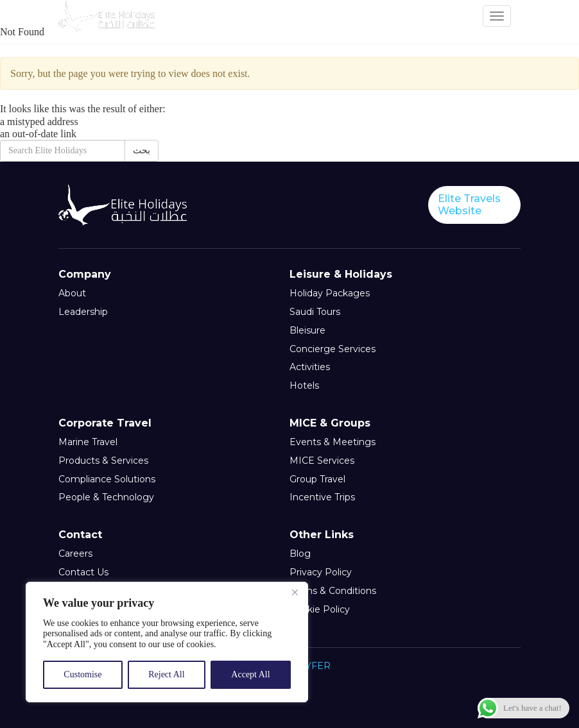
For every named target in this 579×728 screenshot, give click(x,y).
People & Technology (106, 497)
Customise (82, 674)
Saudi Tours (315, 312)
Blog (300, 554)
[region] (167, 642)
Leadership (83, 312)
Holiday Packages (330, 293)
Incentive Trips (322, 497)
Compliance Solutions (107, 479)
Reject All (166, 674)
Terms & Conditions (333, 591)
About (72, 293)
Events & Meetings (333, 442)
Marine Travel (88, 442)
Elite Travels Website (469, 205)
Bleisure (307, 331)
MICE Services (322, 461)
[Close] (295, 593)
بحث (142, 150)
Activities (310, 367)
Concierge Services (333, 349)
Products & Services (103, 461)
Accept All (250, 674)
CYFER (315, 666)
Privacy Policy (321, 572)
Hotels (304, 386)
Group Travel (317, 479)
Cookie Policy (320, 610)
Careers (75, 554)
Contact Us (83, 572)
